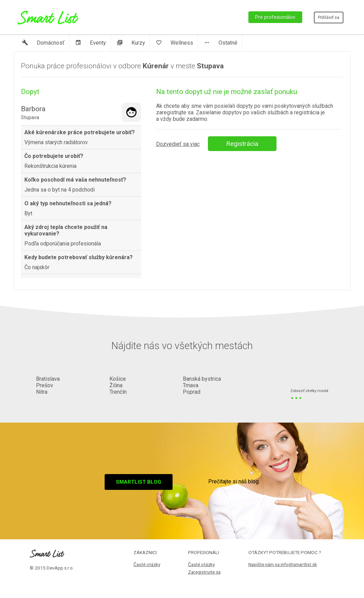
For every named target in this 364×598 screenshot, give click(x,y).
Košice (118, 379)
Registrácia (242, 144)
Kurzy (131, 43)
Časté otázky (147, 564)
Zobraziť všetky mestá (309, 391)
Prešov (45, 385)
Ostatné (221, 43)
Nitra (42, 392)
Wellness (174, 43)
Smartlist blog (139, 482)
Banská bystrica (202, 379)
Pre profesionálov (275, 17)
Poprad (192, 392)
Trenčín (118, 392)
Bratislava (48, 379)
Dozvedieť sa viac (178, 144)
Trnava (191, 385)
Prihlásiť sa (329, 17)
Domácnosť (43, 43)
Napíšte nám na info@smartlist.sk (283, 564)
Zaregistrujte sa (204, 572)
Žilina (116, 385)
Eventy (91, 43)
